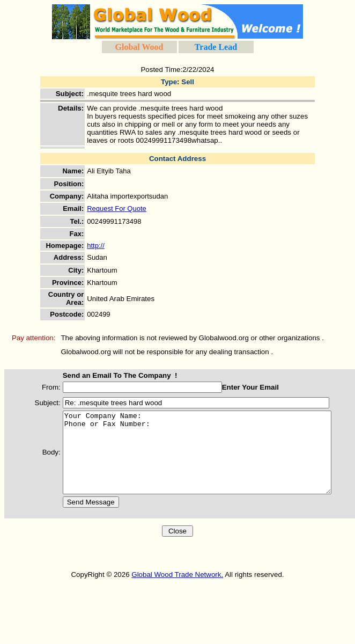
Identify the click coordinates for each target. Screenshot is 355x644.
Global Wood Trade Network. (177, 591)
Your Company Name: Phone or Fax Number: (202, 460)
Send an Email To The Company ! (109, 375)
